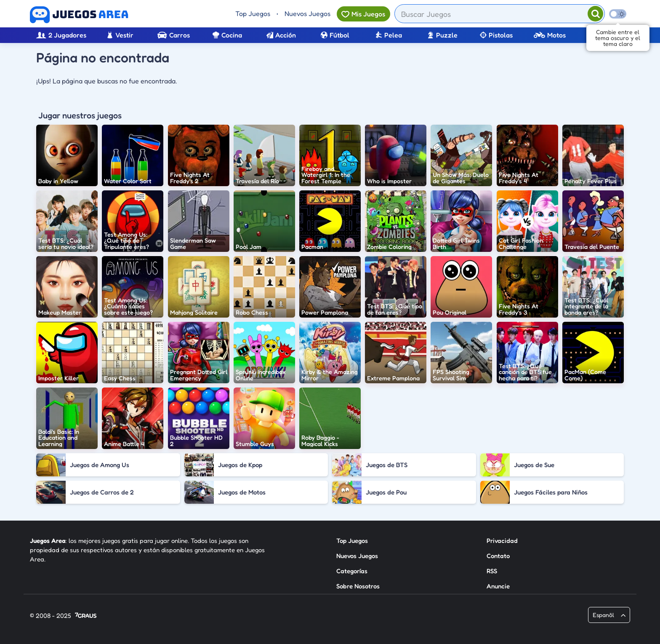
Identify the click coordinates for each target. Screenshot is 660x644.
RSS (492, 571)
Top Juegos (253, 13)
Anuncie (498, 586)
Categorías (352, 571)
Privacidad (502, 541)
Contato (498, 556)
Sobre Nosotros (358, 586)
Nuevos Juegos (307, 13)
